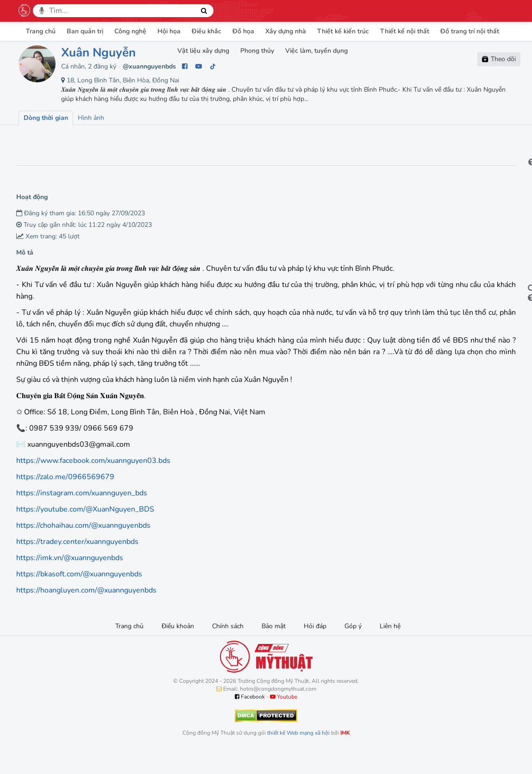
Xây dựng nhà (286, 31)
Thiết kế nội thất (405, 31)
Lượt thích (87, 138)
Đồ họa (243, 31)
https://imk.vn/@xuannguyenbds (70, 581)
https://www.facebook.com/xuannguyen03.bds (93, 484)
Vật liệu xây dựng (203, 51)
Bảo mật (274, 649)
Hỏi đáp (315, 649)
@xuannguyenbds (149, 66)
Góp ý (353, 649)
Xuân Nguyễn (98, 53)
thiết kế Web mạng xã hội (298, 756)
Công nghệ (130, 31)
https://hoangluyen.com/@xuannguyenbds (86, 613)
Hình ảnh (91, 118)
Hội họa (169, 31)
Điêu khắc (207, 31)
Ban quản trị (85, 31)
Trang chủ (41, 31)
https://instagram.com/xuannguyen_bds (82, 516)
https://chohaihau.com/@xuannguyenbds (83, 549)
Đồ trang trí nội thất (470, 31)
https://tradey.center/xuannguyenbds (77, 565)
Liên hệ (390, 649)
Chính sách (228, 649)
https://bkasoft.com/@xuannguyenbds (79, 597)
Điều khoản (178, 649)
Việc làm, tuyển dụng (316, 51)
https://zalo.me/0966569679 (65, 500)
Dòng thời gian (46, 118)
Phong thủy (257, 51)
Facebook (250, 720)
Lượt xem (40, 138)
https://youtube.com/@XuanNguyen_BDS (85, 532)
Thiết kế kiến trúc (343, 31)
